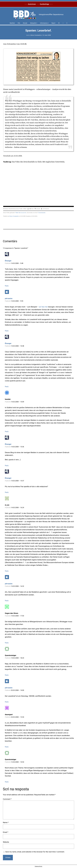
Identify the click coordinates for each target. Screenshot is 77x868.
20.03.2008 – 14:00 (18, 690)
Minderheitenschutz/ (14, 209)
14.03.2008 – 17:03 (18, 616)
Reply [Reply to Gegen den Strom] (7, 643)
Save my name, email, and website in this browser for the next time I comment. (35, 852)
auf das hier (43, 307)
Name (6, 822)
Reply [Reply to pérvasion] (7, 331)
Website (6, 842)
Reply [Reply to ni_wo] (7, 571)
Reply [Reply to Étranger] (7, 286)
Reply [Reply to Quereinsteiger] (7, 675)
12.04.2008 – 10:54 (18, 762)
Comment (7, 799)
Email (6, 832)
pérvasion (9, 298)
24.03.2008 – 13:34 (18, 717)
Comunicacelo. (42, 213)
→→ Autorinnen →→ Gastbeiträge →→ (38, 4)
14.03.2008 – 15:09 (18, 402)
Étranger (8, 261)
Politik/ (21, 209)
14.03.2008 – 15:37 (18, 481)
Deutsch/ (47, 209)
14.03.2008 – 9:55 (17, 301)
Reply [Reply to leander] (7, 431)
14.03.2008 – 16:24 (18, 508)
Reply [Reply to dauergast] (7, 747)
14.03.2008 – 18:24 (18, 658)
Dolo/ (32, 209)
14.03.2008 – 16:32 (18, 586)
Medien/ (7, 209)
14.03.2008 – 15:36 (18, 447)
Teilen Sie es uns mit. (21, 213)
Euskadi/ (38, 209)
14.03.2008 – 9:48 (17, 263)
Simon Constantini (36, 35)
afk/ (26, 209)
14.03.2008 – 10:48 (18, 346)
